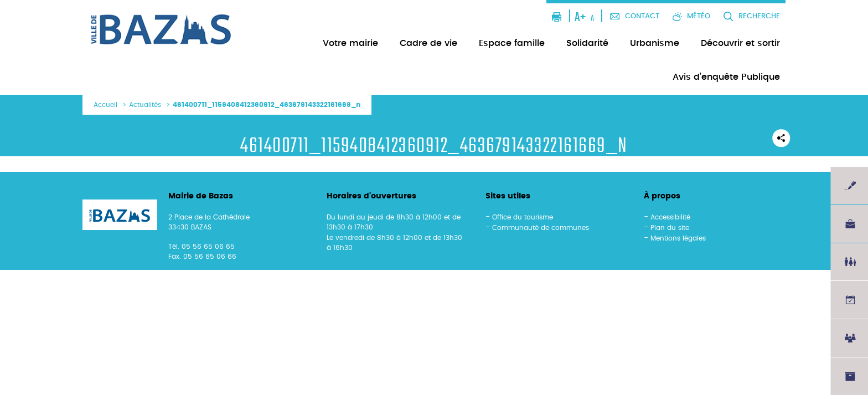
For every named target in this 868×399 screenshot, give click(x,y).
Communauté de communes (541, 228)
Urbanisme (655, 43)
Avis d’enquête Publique (726, 77)
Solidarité (587, 43)
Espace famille (512, 43)
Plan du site (670, 228)
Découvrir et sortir (740, 43)
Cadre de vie (428, 43)
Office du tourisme (523, 217)
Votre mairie (350, 43)
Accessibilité (670, 217)
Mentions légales (678, 238)
